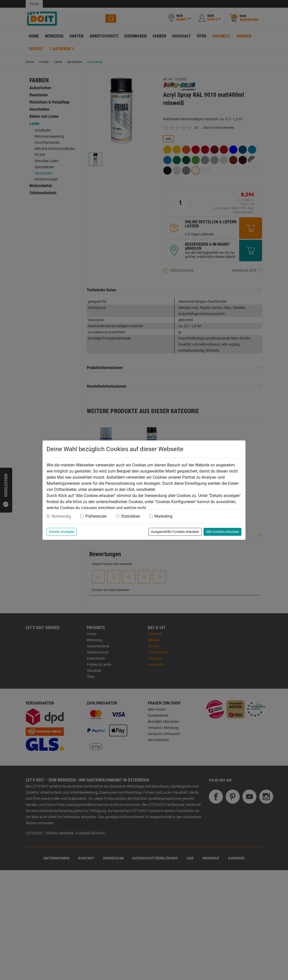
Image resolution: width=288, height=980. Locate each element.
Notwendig (61, 516)
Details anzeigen (62, 532)
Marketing (163, 516)
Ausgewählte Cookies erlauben (175, 532)
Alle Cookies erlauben (222, 532)
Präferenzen (96, 516)
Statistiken (131, 516)
